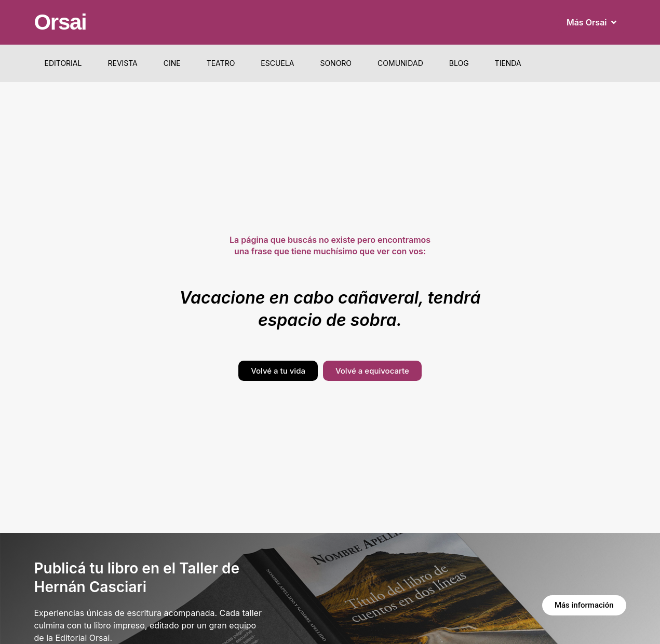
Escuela (277, 63)
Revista (122, 63)
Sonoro (336, 63)
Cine (172, 63)
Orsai (60, 22)
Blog (459, 63)
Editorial (63, 63)
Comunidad (400, 63)
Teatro (221, 63)
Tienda (508, 63)
